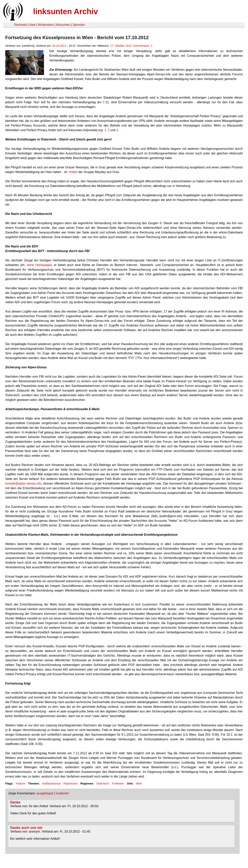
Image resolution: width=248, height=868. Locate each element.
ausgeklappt (45, 793)
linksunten (63, 25)
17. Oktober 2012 (121, 46)
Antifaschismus (51, 784)
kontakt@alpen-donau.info (23, 484)
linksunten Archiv (65, 11)
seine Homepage (39, 265)
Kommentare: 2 (143, 46)
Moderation (46, 25)
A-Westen (118, 784)
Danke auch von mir (26, 828)
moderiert (62, 793)
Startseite (20, 25)
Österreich (103, 784)
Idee (32, 25)
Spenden (79, 25)
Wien (139, 784)
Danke (15, 802)
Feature (21, 784)
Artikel (73, 172)
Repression (71, 784)
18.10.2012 (59, 46)
